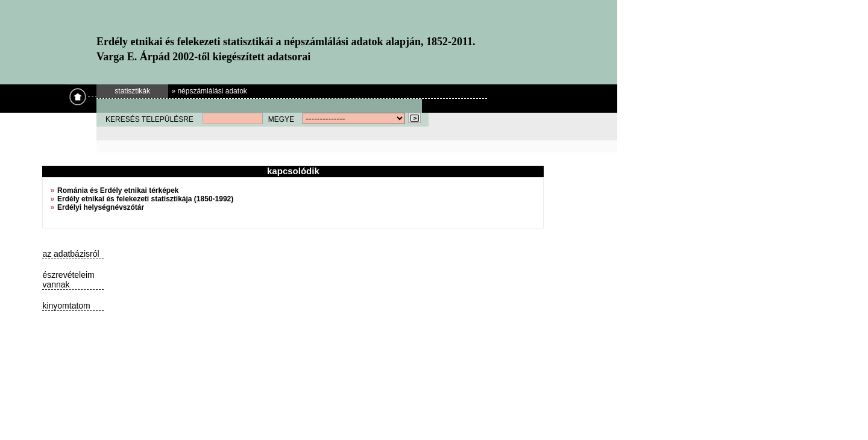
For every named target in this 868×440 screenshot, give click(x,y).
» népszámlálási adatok (209, 91)
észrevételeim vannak (68, 280)
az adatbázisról (71, 254)
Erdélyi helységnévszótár (101, 207)
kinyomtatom (66, 306)
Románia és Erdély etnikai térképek (118, 190)
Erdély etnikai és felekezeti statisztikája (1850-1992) (145, 199)
